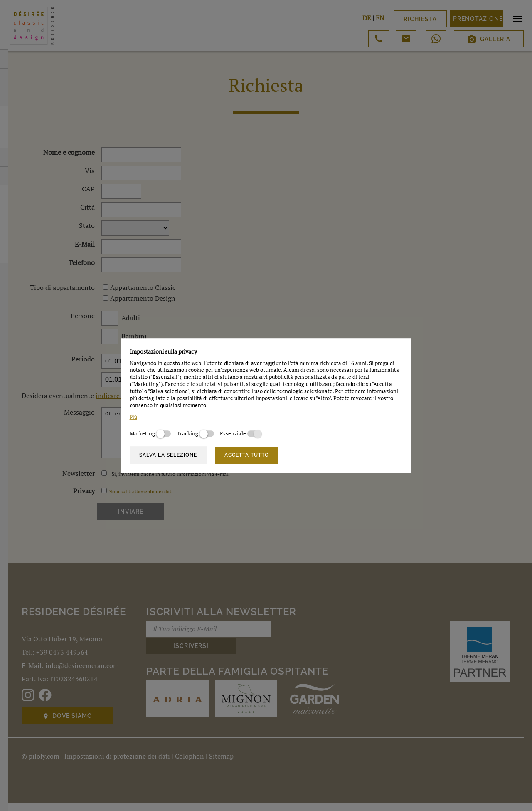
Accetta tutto (247, 455)
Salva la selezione (168, 455)
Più (133, 417)
